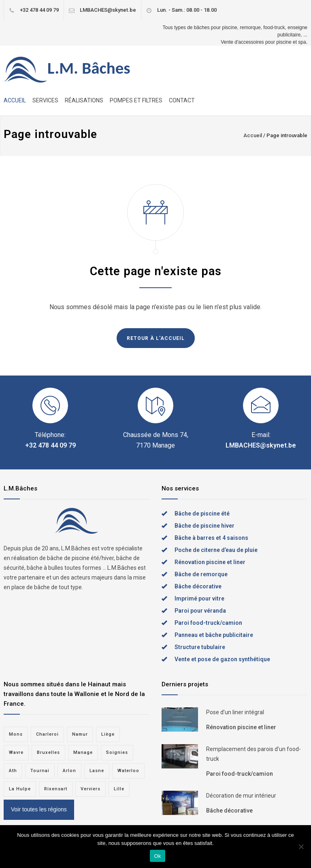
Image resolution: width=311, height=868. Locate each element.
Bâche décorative (198, 586)
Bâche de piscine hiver (204, 526)
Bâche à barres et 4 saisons (211, 538)
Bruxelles (48, 752)
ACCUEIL (15, 100)
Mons (16, 734)
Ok (157, 856)
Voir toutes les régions (39, 809)
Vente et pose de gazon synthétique (222, 659)
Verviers (91, 789)
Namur (80, 734)
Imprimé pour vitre (199, 598)
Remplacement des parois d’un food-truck (253, 754)
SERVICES (45, 100)
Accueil (253, 135)
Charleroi (47, 734)
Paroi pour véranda (200, 611)
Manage (83, 752)
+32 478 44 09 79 (39, 10)
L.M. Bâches (89, 68)
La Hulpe (20, 789)
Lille (119, 789)
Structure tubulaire (200, 647)
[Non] (301, 847)
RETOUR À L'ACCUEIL (156, 338)
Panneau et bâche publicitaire (214, 635)
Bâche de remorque (201, 574)
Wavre (16, 752)
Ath (13, 771)
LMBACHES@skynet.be (108, 10)
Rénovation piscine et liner (210, 562)
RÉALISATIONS (84, 100)
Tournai (40, 771)
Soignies (117, 752)
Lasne (97, 771)
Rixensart (56, 789)
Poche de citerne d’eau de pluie (216, 550)
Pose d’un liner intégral (235, 712)
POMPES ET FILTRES (136, 100)
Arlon (69, 771)
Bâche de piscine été (202, 514)
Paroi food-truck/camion (208, 623)
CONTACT (182, 100)
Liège (108, 734)
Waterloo (128, 771)
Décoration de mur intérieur (241, 796)
